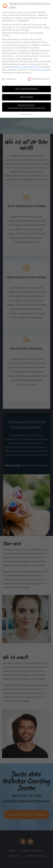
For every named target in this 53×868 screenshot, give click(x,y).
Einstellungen (42, 70)
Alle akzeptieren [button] (26, 89)
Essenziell (10, 79)
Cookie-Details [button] (27, 114)
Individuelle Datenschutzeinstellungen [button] (26, 107)
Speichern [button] (27, 97)
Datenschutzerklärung (24, 67)
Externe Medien (39, 79)
